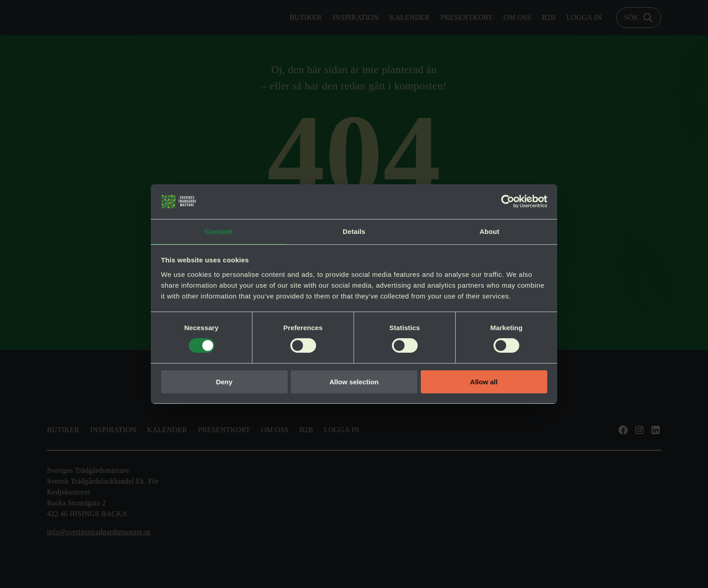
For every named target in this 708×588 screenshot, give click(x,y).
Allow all (484, 382)
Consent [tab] (219, 231)
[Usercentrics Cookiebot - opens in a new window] (508, 201)
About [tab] (489, 231)
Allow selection (354, 382)
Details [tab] (354, 231)
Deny (224, 382)
